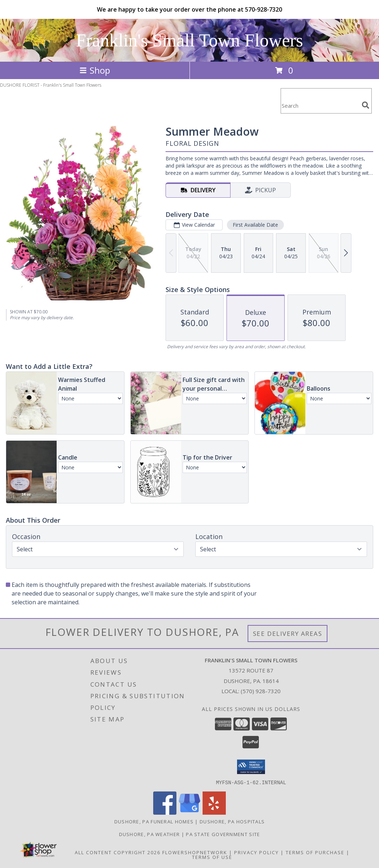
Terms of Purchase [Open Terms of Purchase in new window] (315, 852)
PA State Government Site (223, 834)
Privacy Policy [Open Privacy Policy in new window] (256, 852)
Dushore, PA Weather (150, 834)
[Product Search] (320, 105)
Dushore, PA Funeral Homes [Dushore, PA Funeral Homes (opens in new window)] (154, 821)
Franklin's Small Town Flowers (189, 40)
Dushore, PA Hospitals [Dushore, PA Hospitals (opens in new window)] (232, 821)
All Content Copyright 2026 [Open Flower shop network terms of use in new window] (118, 852)
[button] (251, 767)
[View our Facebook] (165, 812)
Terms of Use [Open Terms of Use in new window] (212, 857)
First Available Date (255, 225)
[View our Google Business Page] (189, 812)
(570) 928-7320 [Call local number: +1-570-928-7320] (261, 691)
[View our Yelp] (214, 812)
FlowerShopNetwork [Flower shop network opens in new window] (195, 852)
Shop (95, 70)
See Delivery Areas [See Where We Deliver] (288, 633)
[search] (366, 105)
